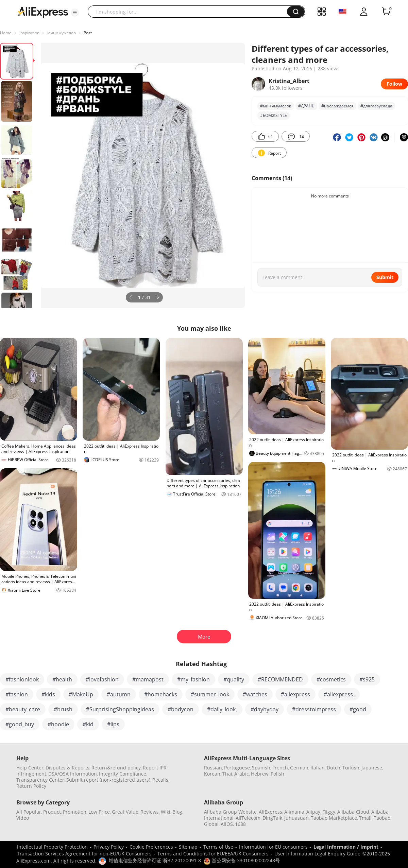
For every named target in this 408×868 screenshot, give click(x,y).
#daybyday (265, 709)
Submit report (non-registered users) (108, 780)
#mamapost (148, 679)
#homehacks (161, 694)
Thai (227, 774)
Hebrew (260, 774)
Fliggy (329, 812)
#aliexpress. (339, 694)
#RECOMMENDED (280, 679)
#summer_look (210, 694)
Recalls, (161, 780)
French (280, 768)
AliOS (227, 824)
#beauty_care (23, 709)
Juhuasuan (296, 818)
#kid (88, 724)
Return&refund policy (116, 768)
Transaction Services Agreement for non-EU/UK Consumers (84, 854)
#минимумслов (276, 106)
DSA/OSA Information (73, 774)
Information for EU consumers (273, 847)
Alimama (294, 812)
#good (358, 709)
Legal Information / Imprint (346, 847)
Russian (213, 768)
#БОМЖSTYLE (274, 115)
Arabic (242, 774)
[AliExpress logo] (43, 12)
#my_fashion (193, 679)
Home (6, 33)
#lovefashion (102, 679)
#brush (63, 709)
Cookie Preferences (151, 847)
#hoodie (58, 724)
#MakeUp (81, 694)
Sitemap (188, 847)
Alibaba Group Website (230, 812)
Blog (177, 812)
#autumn (119, 694)
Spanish (261, 768)
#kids (48, 694)
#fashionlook (22, 679)
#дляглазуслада (376, 106)
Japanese (372, 768)
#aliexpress (295, 694)
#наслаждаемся (337, 106)
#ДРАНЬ (306, 106)
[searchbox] (190, 12)
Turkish (351, 768)
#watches (255, 694)
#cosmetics (331, 679)
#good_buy (20, 724)
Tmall (365, 818)
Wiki (166, 812)
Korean (212, 774)
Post (88, 33)
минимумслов (62, 33)
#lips (113, 724)
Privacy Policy (109, 847)
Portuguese (237, 768)
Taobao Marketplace (334, 818)
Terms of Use (218, 847)
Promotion (75, 812)
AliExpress (270, 812)
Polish (277, 774)
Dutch (334, 768)
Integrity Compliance (123, 774)
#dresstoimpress (314, 709)
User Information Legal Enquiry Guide (317, 854)
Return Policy (31, 786)
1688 (240, 824)
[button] (75, 13)
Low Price (99, 812)
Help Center (30, 768)
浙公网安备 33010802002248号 (242, 860)
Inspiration (29, 33)
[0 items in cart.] (386, 12)
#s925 (367, 679)
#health (62, 679)
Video (23, 818)
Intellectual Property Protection (52, 847)
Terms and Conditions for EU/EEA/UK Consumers (213, 854)
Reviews (150, 812)
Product (52, 812)
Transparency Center (40, 780)
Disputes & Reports (67, 768)
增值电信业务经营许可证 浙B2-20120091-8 (155, 860)
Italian (318, 768)
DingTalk (272, 818)
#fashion (17, 694)
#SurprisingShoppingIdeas (120, 709)
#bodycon (181, 709)
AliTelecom (248, 818)
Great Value (125, 812)
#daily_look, (222, 709)
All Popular (29, 812)
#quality (234, 679)
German (299, 768)
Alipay (313, 812)
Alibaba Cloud (353, 812)
